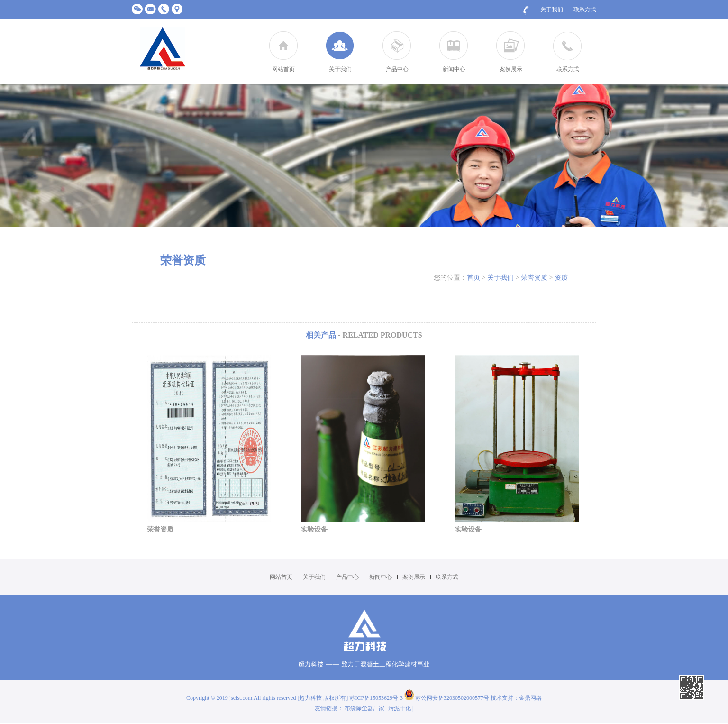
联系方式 (585, 9)
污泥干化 (400, 708)
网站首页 (283, 69)
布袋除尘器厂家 (364, 708)
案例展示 (511, 69)
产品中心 (397, 69)
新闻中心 (454, 69)
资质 (561, 278)
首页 (473, 278)
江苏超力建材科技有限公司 (163, 49)
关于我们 (552, 9)
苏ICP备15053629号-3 (377, 698)
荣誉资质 (534, 278)
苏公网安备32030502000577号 (447, 698)
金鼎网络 (530, 698)
